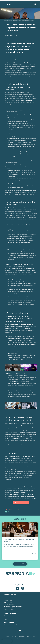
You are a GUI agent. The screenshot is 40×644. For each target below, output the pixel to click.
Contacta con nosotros (20, 637)
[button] (3, 530)
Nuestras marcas (8, 601)
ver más (34, 553)
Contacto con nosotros (21, 503)
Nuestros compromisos (10, 604)
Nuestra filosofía (8, 618)
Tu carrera (7, 620)
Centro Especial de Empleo (30, 498)
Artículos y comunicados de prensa (13, 625)
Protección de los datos (20, 641)
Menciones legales (31, 637)
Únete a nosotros (8, 616)
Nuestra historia (8, 599)
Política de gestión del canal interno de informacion (20, 639)
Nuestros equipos (8, 602)
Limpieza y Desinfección (17, 498)
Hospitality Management (10, 611)
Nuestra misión (8, 597)
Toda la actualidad (20, 564)
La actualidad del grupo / (9, 21)
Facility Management (15, 493)
